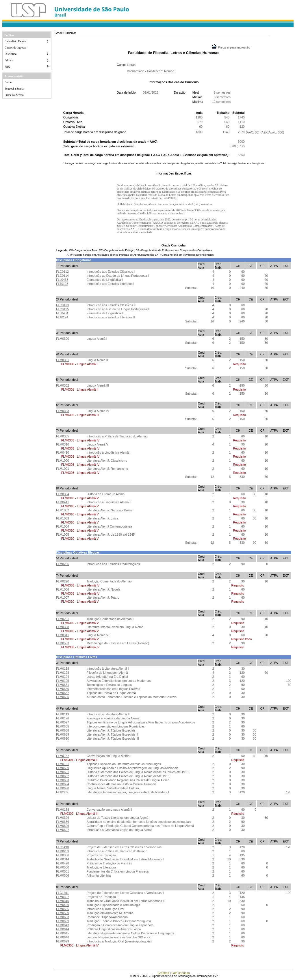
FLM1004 (63, 526)
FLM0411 (63, 502)
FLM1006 (63, 589)
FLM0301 (63, 360)
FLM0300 (63, 339)
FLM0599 (63, 768)
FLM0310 (63, 444)
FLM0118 (63, 669)
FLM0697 (63, 830)
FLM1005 (63, 534)
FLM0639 (63, 921)
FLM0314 (63, 859)
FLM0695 (63, 697)
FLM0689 (63, 734)
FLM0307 (63, 897)
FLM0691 (63, 772)
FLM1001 (63, 469)
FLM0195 (63, 681)
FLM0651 (63, 685)
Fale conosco (180, 973)
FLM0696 (63, 826)
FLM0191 (63, 764)
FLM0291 (63, 619)
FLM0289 (63, 851)
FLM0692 (63, 776)
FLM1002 (63, 510)
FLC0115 (62, 309)
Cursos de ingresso (16, 48)
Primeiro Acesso (14, 95)
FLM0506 (63, 875)
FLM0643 (63, 925)
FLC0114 (62, 276)
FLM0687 (63, 693)
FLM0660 (63, 689)
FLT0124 (62, 317)
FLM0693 (63, 780)
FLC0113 (62, 305)
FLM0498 (63, 863)
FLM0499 (63, 905)
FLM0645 (63, 933)
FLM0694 (63, 784)
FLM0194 (63, 677)
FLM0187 (63, 756)
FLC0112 (62, 272)
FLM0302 (63, 385)
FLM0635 (63, 726)
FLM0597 (63, 722)
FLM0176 (63, 718)
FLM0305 (63, 436)
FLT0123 (62, 284)
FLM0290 (63, 581)
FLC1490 (62, 847)
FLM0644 (63, 929)
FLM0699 (63, 941)
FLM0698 (63, 788)
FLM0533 (63, 643)
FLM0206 (63, 564)
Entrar (8, 82)
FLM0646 (63, 937)
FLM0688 (63, 730)
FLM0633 (63, 917)
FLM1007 (63, 597)
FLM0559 (63, 913)
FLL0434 (62, 313)
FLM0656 (63, 822)
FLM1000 (63, 461)
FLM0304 (63, 494)
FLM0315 (63, 901)
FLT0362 (62, 792)
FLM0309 (63, 818)
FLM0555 (63, 909)
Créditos (163, 973)
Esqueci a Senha (14, 89)
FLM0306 (63, 855)
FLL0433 (62, 280)
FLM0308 (63, 627)
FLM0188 (63, 810)
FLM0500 (63, 867)
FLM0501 (63, 871)
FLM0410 (63, 452)
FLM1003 (63, 518)
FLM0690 (63, 738)
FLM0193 (63, 673)
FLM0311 (63, 635)
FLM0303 (63, 411)
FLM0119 (63, 714)
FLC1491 (62, 893)
